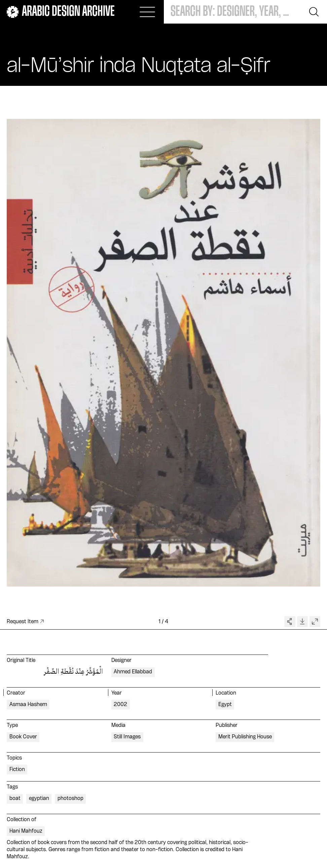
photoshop (70, 799)
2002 (120, 705)
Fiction (17, 770)
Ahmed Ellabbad (133, 672)
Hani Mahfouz (26, 831)
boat (15, 799)
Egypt (225, 705)
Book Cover (23, 737)
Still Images (127, 737)
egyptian (39, 799)
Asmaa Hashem (28, 705)
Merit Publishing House (245, 737)
